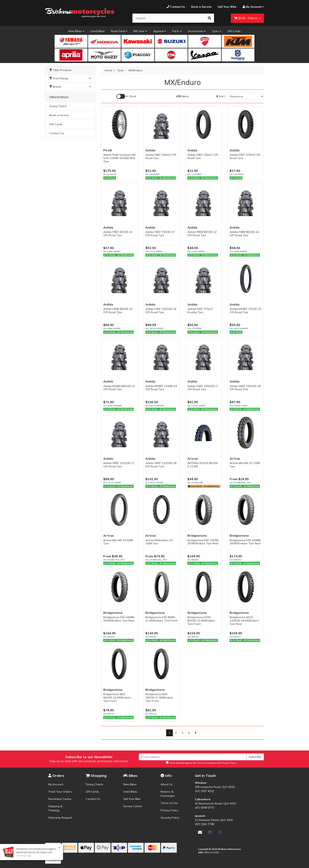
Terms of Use (169, 803)
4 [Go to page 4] (189, 733)
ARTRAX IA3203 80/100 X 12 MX (202, 465)
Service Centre (133, 806)
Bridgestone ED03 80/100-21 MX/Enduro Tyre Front (201, 621)
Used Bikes (98, 31)
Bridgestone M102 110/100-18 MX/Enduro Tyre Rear (244, 621)
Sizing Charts (58, 106)
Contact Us (57, 133)
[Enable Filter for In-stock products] (126, 96)
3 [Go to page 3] (182, 733)
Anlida (150, 150)
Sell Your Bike (132, 799)
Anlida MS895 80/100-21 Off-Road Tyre (119, 388)
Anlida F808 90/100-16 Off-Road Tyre (118, 311)
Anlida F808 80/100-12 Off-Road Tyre (202, 234)
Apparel (159, 31)
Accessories (196, 31)
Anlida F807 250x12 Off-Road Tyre (203, 156)
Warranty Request (60, 818)
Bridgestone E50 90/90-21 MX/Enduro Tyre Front (161, 619)
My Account (56, 784)
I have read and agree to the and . (201, 763)
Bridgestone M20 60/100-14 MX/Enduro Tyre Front (117, 698)
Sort (221, 96)
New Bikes (75, 31)
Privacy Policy (169, 810)
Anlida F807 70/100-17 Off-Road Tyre (160, 234)
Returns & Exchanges (168, 794)
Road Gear (118, 31)
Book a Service (59, 115)
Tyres (215, 31)
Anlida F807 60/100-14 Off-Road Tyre (118, 234)
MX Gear (139, 31)
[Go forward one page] (196, 733)
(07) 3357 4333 (204, 791)
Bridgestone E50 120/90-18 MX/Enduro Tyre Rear (203, 542)
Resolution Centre (60, 799)
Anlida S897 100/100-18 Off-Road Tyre (245, 388)
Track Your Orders (60, 792)
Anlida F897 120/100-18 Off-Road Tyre (161, 311)
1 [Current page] (169, 733)
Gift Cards (234, 31)
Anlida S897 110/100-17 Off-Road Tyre (119, 465)
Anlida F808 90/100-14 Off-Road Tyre (244, 234)
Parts (176, 31)
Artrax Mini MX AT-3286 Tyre (245, 465)
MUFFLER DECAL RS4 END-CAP (34, 852)
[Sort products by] (245, 96)
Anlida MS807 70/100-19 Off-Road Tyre (245, 311)
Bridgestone (197, 535)
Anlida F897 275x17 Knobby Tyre (200, 311)
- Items (246, 18)
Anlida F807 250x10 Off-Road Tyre (161, 156)
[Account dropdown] (252, 7)
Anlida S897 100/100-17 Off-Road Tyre (203, 388)
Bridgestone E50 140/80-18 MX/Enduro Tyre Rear (246, 542)
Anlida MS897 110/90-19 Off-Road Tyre (161, 388)
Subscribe (255, 757)
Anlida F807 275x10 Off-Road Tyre (245, 156)
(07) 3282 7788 (204, 824)
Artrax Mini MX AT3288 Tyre (118, 542)
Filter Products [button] (60, 70)
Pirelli (108, 150)
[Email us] (200, 832)
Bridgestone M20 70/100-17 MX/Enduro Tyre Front (159, 698)
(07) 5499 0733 (204, 808)
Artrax (193, 459)
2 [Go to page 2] (176, 733)
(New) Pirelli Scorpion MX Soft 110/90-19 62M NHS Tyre (119, 158)
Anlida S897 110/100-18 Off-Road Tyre (161, 465)
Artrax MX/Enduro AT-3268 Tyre (160, 542)
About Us (167, 784)
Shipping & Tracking (55, 808)
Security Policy (170, 818)
